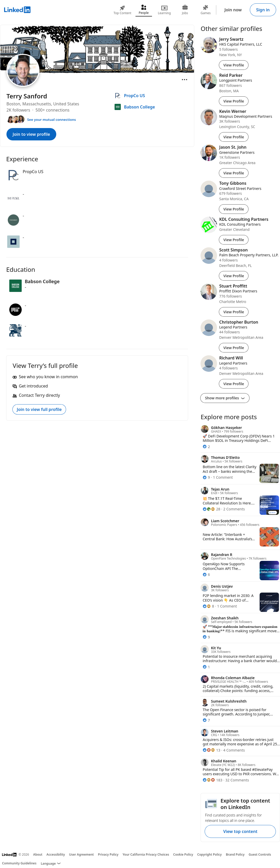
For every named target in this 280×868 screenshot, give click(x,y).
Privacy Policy (108, 854)
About (38, 854)
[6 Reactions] (206, 574)
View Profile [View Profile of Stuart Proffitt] (234, 312)
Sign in (263, 10)
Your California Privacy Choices (146, 854)
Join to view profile (31, 134)
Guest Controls (260, 854)
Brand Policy (235, 854)
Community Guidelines (19, 863)
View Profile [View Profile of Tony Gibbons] (234, 209)
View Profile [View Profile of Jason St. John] (234, 173)
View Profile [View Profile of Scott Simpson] (234, 276)
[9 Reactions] (206, 477)
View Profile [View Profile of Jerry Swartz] (234, 65)
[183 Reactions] (212, 780)
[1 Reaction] (206, 667)
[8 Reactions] (208, 606)
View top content (240, 831)
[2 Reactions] (206, 447)
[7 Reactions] (206, 720)
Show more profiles (225, 398)
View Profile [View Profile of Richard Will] (234, 384)
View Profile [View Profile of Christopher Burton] (234, 348)
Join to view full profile (39, 409)
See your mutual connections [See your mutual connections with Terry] (51, 120)
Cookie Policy (183, 854)
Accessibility (56, 854)
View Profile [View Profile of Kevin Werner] (234, 137)
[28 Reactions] (211, 509)
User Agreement (82, 854)
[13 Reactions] (211, 750)
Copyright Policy (209, 854)
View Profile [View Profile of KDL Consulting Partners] (234, 240)
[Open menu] (185, 80)
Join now (233, 10)
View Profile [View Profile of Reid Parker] (234, 101)
